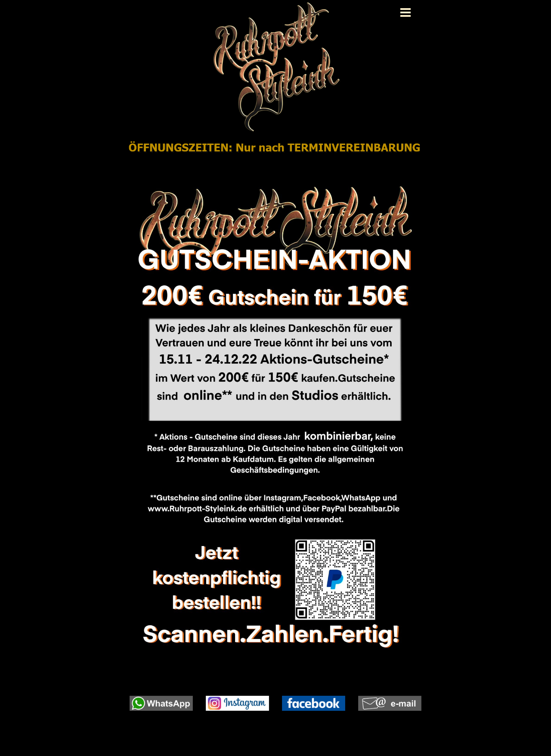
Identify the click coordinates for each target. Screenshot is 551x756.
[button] (161, 696)
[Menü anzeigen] (406, 12)
